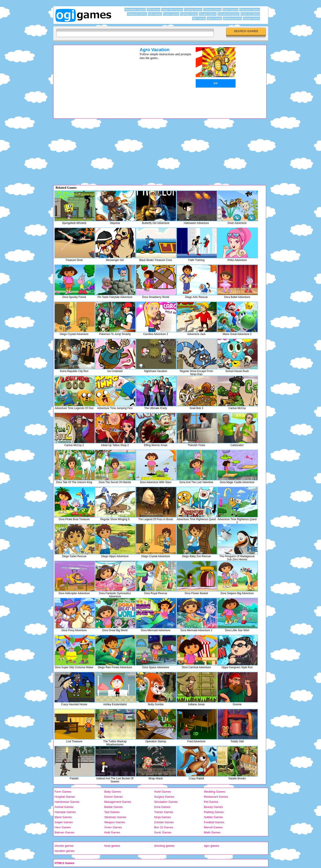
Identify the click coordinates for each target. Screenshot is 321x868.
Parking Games (214, 812)
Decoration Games (135, 10)
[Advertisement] (91, 78)
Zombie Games (164, 822)
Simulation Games (166, 802)
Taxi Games (112, 812)
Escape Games (208, 14)
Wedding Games (215, 792)
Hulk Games (112, 832)
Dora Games (162, 807)
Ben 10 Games (164, 827)
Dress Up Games (250, 14)
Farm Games (63, 792)
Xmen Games (113, 827)
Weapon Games (115, 822)
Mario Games (63, 817)
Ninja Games (162, 817)
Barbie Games (113, 807)
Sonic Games (163, 832)
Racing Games (251, 18)
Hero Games (63, 827)
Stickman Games (115, 817)
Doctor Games (114, 797)
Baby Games (113, 792)
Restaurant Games (216, 797)
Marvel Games (213, 827)
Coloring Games (212, 10)
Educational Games (228, 14)
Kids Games (155, 14)
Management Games (118, 802)
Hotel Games (162, 792)
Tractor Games (164, 812)
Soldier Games (213, 817)
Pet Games (211, 802)
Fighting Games (189, 14)
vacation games (65, 851)
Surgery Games (164, 797)
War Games (199, 18)
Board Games (230, 10)
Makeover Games (137, 14)
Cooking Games (193, 10)
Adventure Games (250, 10)
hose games (112, 846)
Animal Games (64, 807)
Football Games (214, 822)
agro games (212, 846)
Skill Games (154, 10)
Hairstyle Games (65, 812)
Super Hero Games (172, 10)
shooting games (164, 846)
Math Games (212, 832)
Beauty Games (213, 807)
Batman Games (64, 832)
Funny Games (171, 14)
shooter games (64, 846)
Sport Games (214, 18)
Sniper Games (64, 822)
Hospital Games (65, 797)
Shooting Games (232, 18)
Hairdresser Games (67, 802)
